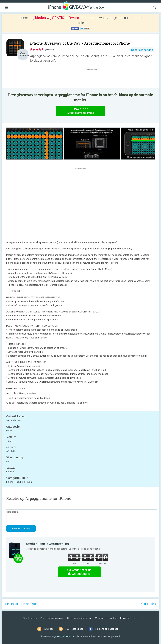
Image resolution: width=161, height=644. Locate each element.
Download (80, 111)
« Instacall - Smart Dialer (22, 604)
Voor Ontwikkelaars (52, 618)
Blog (135, 618)
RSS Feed (49, 629)
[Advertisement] (93, 78)
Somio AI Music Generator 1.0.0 (47, 544)
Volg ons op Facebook (107, 629)
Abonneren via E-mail (79, 618)
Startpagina (30, 618)
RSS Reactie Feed (74, 629)
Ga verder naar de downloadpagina (79, 572)
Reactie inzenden (142, 50)
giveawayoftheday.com (64, 636)
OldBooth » (149, 604)
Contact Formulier (106, 618)
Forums (125, 618)
